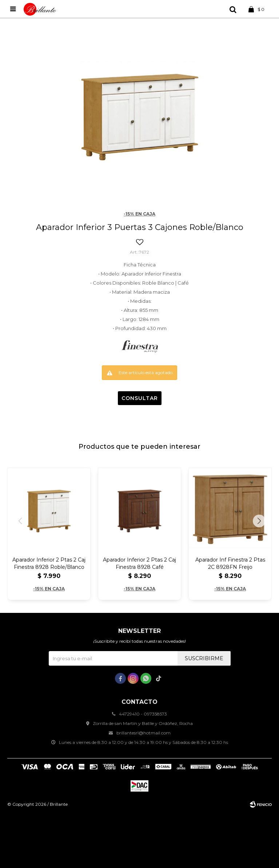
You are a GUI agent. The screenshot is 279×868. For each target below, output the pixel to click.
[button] (259, 521)
